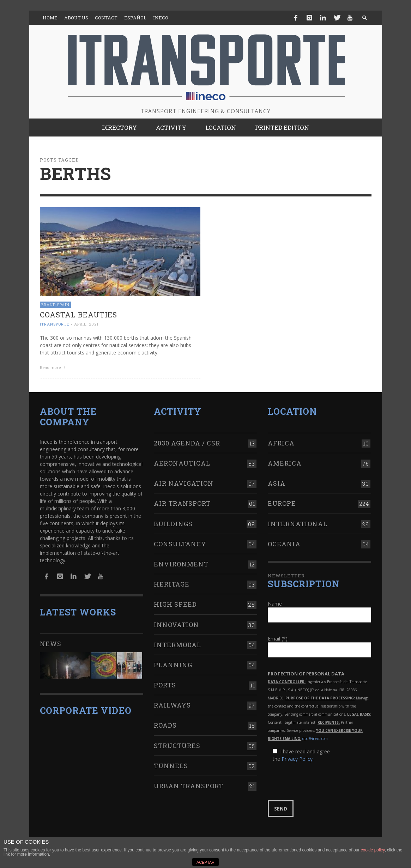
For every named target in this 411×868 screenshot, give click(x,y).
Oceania (284, 543)
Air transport (182, 502)
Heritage (172, 583)
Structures (177, 744)
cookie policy (373, 850)
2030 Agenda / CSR (187, 442)
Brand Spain (55, 305)
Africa (281, 442)
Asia (277, 482)
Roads (165, 724)
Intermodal (177, 644)
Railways (172, 704)
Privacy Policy (297, 758)
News (51, 643)
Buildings (173, 522)
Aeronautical (182, 462)
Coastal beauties (78, 315)
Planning (173, 664)
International (298, 522)
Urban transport (189, 785)
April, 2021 (86, 324)
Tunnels (171, 765)
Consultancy (180, 543)
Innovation (176, 623)
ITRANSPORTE (55, 324)
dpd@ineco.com (315, 738)
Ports (165, 684)
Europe (282, 502)
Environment (181, 563)
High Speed (175, 603)
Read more (54, 367)
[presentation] (321, 781)
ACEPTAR (205, 862)
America (285, 462)
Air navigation (184, 482)
